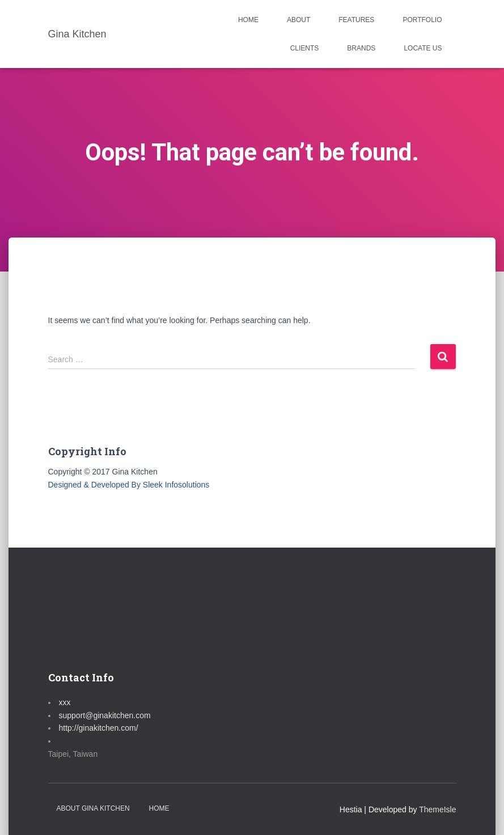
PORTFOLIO (422, 20)
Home (159, 808)
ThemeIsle (437, 809)
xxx (65, 702)
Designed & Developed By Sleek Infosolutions (129, 485)
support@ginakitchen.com (105, 715)
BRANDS (361, 48)
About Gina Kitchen (93, 808)
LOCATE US (423, 48)
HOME (248, 20)
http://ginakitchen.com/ (99, 728)
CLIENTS (305, 48)
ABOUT (298, 20)
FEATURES (356, 20)
